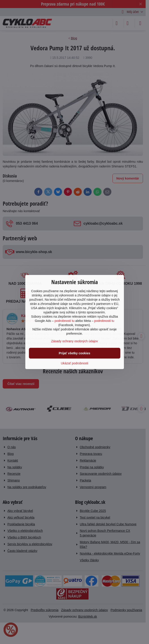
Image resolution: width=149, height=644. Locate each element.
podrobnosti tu (64, 321)
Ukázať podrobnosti (75, 363)
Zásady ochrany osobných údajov (74, 341)
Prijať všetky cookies (74, 353)
